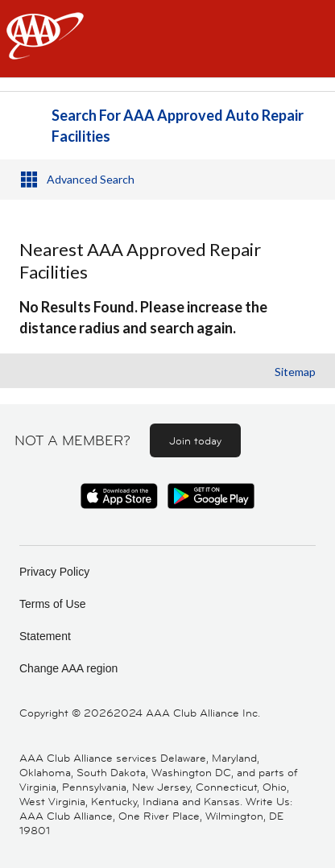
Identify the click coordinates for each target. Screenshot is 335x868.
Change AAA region (68, 668)
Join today (195, 440)
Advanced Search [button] (91, 179)
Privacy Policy (54, 572)
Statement (45, 636)
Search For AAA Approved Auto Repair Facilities (178, 126)
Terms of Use (52, 604)
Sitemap (295, 372)
